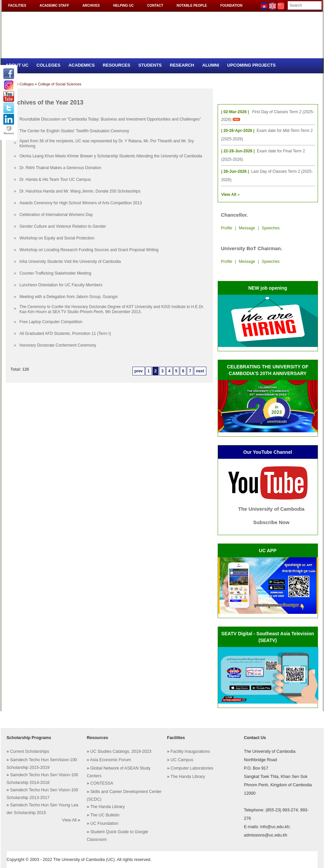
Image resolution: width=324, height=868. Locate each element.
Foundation (231, 6)
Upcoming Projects (251, 65)
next (200, 371)
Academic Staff (54, 6)
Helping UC (123, 6)
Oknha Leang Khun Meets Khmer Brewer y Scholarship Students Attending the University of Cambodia (111, 156)
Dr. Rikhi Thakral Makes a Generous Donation (60, 168)
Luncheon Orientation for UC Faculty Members (61, 285)
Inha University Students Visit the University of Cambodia (70, 262)
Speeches (271, 228)
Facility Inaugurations (190, 751)
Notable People (192, 6)
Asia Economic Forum (110, 760)
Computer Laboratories (192, 768)
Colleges (48, 65)
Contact (155, 6)
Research (182, 65)
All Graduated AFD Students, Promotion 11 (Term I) (65, 334)
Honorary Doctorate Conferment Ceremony (58, 345)
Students (150, 65)
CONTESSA (102, 783)
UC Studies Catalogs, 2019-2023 (121, 751)
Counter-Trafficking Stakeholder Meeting (55, 273)
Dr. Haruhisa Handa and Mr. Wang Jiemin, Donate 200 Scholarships (80, 191)
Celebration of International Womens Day (56, 215)
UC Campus (182, 760)
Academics (82, 65)
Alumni (211, 65)
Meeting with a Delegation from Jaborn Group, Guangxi (69, 297)
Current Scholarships (30, 751)
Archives (91, 6)
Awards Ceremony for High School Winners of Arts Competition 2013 (81, 203)
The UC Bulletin (105, 815)
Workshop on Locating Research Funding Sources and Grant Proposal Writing (89, 250)
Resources (116, 65)
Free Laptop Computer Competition (51, 322)
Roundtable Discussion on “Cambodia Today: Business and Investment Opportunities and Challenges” (110, 119)
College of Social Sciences (60, 84)
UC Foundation (104, 823)
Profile (227, 228)
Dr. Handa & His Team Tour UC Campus (55, 179)
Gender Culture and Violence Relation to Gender (63, 226)
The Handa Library (108, 807)
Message (247, 228)
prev (139, 371)
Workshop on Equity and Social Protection (57, 238)
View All (70, 820)
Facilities (17, 6)
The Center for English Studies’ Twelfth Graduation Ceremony (74, 131)
